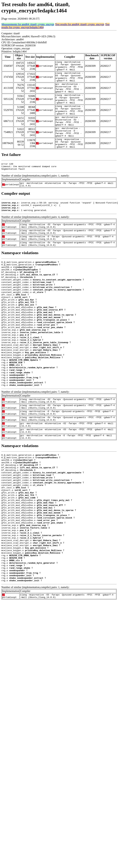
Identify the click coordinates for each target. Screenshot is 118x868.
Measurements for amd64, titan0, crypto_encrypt (28, 24)
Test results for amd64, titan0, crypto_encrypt (80, 24)
